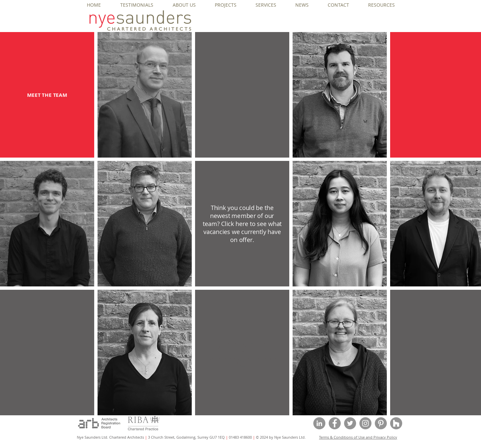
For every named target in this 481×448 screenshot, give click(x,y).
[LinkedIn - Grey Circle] (319, 423)
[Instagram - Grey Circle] (365, 423)
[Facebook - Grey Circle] (335, 423)
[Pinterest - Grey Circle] (381, 423)
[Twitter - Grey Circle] (350, 423)
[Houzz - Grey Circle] (396, 423)
